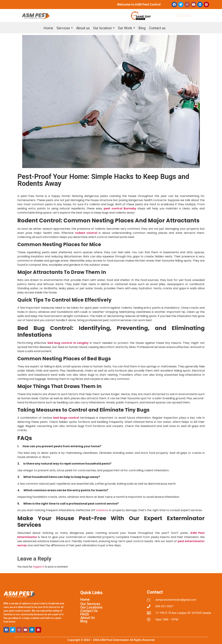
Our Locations (91, 607)
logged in (39, 567)
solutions (102, 510)
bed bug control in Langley (68, 343)
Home (85, 599)
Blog (84, 621)
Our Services (90, 604)
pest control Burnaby (120, 208)
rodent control (86, 233)
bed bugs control (66, 418)
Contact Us (89, 611)
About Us (88, 618)
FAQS (85, 614)
